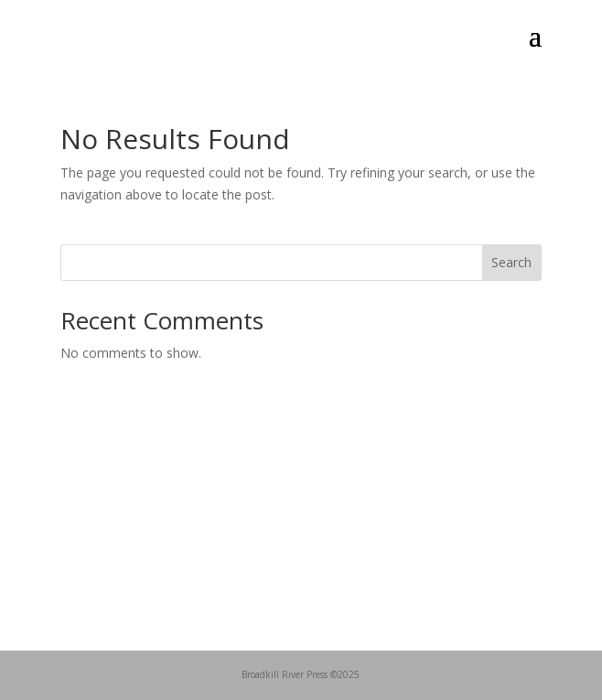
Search (511, 262)
